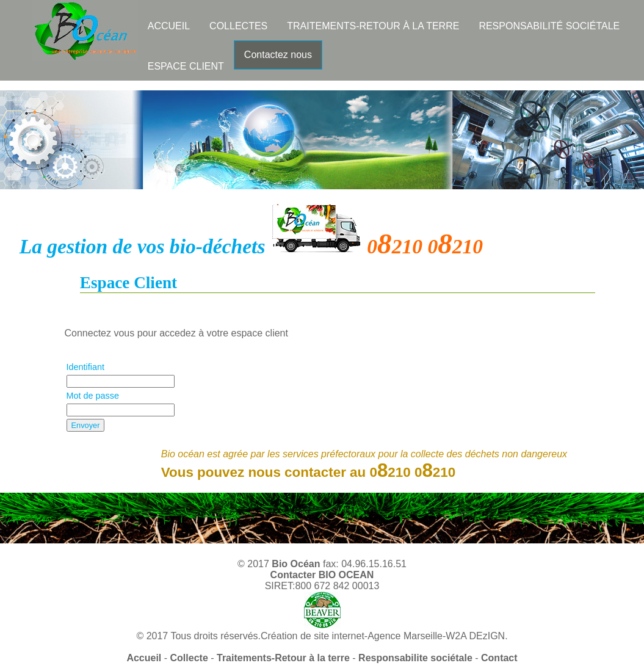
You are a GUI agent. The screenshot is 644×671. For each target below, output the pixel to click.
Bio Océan (296, 564)
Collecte (189, 658)
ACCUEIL (169, 26)
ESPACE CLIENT (186, 66)
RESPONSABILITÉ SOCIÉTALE (549, 26)
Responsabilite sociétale (415, 658)
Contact (499, 658)
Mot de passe (93, 396)
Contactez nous (278, 55)
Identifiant (85, 367)
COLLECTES (238, 26)
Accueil (144, 658)
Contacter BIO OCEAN (322, 575)
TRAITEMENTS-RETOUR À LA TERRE (373, 26)
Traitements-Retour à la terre (283, 658)
